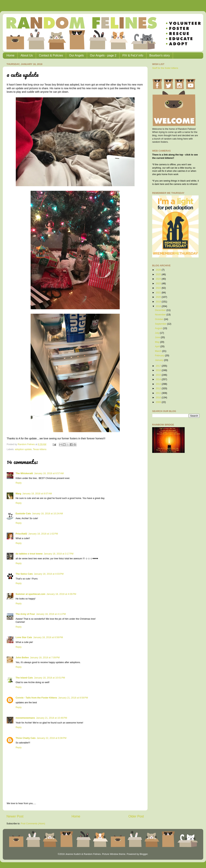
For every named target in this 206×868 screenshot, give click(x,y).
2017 (159, 366)
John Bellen (22, 658)
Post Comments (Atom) (33, 824)
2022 (159, 288)
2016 (159, 370)
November (161, 315)
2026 (159, 270)
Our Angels (76, 55)
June (158, 337)
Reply (19, 483)
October (159, 319)
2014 (159, 379)
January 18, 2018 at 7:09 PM (45, 658)
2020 (159, 297)
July (157, 333)
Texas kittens (40, 449)
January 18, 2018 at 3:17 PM (59, 554)
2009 (159, 402)
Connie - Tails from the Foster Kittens (36, 698)
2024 (159, 279)
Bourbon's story (160, 55)
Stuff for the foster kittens (165, 68)
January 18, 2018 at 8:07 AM (37, 494)
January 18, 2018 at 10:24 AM (48, 514)
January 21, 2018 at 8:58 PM (73, 698)
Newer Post (15, 816)
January (159, 360)
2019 (159, 302)
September (161, 324)
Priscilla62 (21, 534)
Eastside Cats (23, 514)
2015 (159, 375)
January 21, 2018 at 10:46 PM (51, 718)
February (160, 356)
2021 (159, 293)
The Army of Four (25, 614)
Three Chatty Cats (26, 738)
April (158, 346)
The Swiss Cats (24, 574)
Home (10, 55)
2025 (159, 274)
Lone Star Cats (24, 637)
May (157, 342)
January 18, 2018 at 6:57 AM (49, 473)
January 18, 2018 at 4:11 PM (51, 614)
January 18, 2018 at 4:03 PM (49, 574)
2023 (159, 284)
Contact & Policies (51, 55)
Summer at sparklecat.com (30, 594)
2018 (159, 306)
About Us (27, 55)
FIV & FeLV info (133, 55)
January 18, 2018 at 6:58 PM (48, 637)
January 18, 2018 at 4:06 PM (61, 594)
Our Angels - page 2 (103, 55)
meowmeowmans (25, 718)
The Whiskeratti (24, 473)
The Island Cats (24, 678)
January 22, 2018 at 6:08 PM (52, 738)
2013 (159, 384)
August (159, 328)
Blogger (144, 854)
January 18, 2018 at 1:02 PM (43, 534)
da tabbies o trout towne (29, 554)
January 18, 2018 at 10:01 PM (49, 678)
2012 (159, 388)
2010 (159, 398)
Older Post (136, 816)
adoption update (23, 449)
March (159, 351)
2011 (159, 393)
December (161, 310)
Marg (18, 494)
